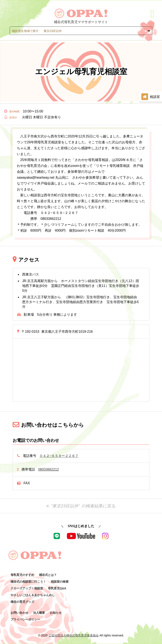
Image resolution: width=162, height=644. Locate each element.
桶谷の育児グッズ (22, 602)
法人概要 (39, 613)
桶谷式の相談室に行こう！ (28, 582)
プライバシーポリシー (25, 619)
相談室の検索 (60, 582)
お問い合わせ (19, 613)
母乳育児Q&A (57, 588)
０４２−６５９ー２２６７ (59, 456)
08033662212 (49, 469)
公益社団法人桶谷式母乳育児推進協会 (74, 635)
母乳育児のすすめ (22, 575)
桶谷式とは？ (48, 575)
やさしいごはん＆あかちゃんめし (33, 595)
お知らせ (56, 613)
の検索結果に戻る (81, 506)
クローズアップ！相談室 (27, 588)
